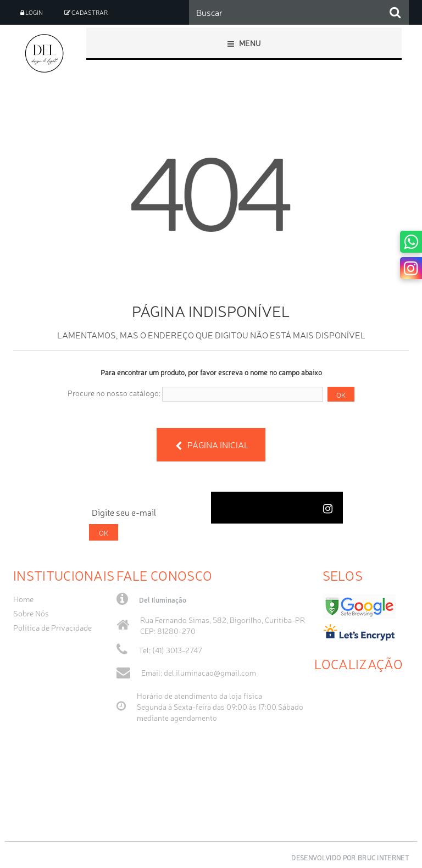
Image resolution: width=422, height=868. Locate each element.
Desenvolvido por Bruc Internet (350, 858)
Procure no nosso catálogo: (114, 393)
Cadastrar (86, 12)
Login (32, 12)
